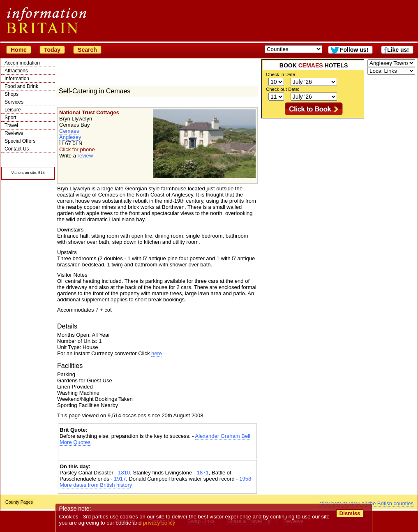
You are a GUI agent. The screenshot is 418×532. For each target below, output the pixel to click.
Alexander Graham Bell (223, 436)
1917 (120, 479)
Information (17, 79)
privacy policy (159, 523)
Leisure (13, 110)
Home (19, 50)
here (157, 353)
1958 (245, 479)
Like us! (398, 50)
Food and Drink (21, 86)
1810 (124, 473)
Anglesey (70, 137)
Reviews (14, 133)
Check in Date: (281, 74)
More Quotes (75, 442)
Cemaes (69, 131)
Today (52, 50)
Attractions (16, 71)
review (85, 156)
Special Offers (20, 141)
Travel (11, 125)
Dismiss (350, 513)
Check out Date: (283, 89)
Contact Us (17, 149)
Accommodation (22, 63)
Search (87, 50)
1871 (203, 473)
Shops (12, 94)
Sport (10, 118)
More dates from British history (96, 485)
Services (14, 102)
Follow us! (354, 50)
